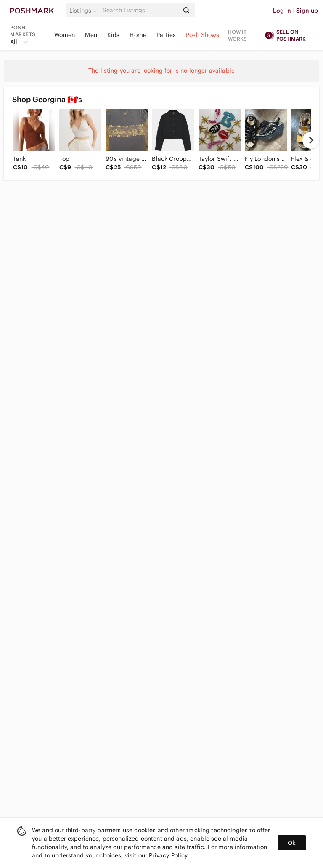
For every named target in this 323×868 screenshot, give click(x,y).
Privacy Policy (168, 855)
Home (138, 35)
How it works (238, 35)
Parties (166, 35)
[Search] (140, 10)
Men (91, 35)
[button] (85, 11)
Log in (282, 11)
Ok (292, 843)
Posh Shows (203, 35)
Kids (114, 35)
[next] (311, 140)
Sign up (307, 11)
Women (65, 35)
